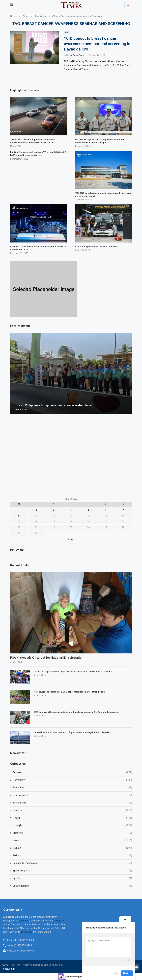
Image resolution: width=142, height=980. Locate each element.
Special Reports (72, 871)
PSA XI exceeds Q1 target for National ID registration (47, 658)
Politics (72, 856)
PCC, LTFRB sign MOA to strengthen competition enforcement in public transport (99, 141)
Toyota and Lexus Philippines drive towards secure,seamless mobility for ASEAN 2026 (33, 141)
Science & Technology (72, 863)
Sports (72, 878)
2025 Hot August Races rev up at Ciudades (96, 247)
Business (72, 773)
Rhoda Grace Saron (75, 55)
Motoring (72, 833)
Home (13, 16)
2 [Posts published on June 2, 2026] (36, 510)
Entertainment (72, 795)
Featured (72, 810)
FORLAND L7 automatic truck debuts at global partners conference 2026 (38, 248)
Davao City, (27, 932)
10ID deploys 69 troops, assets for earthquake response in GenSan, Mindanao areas (76, 712)
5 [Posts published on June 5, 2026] (88, 510)
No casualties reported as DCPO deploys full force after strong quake (70, 692)
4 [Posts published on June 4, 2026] (71, 510)
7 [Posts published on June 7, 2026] (123, 510)
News (72, 840)
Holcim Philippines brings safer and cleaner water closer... (55, 405)
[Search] (128, 5)
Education (72, 788)
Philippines (59, 921)
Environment (72, 803)
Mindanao (24, 921)
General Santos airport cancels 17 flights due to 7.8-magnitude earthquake (72, 733)
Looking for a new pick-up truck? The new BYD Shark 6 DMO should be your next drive (38, 154)
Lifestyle (72, 825)
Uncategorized (72, 886)
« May (70, 540)
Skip (116, 973)
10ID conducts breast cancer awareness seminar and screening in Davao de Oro (97, 44)
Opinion (72, 848)
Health (72, 818)
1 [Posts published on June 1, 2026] (19, 510)
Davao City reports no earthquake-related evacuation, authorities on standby (73, 672)
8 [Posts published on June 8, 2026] (19, 516)
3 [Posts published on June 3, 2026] (54, 510)
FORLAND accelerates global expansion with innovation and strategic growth (103, 195)
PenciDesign (8, 969)
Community (72, 780)
